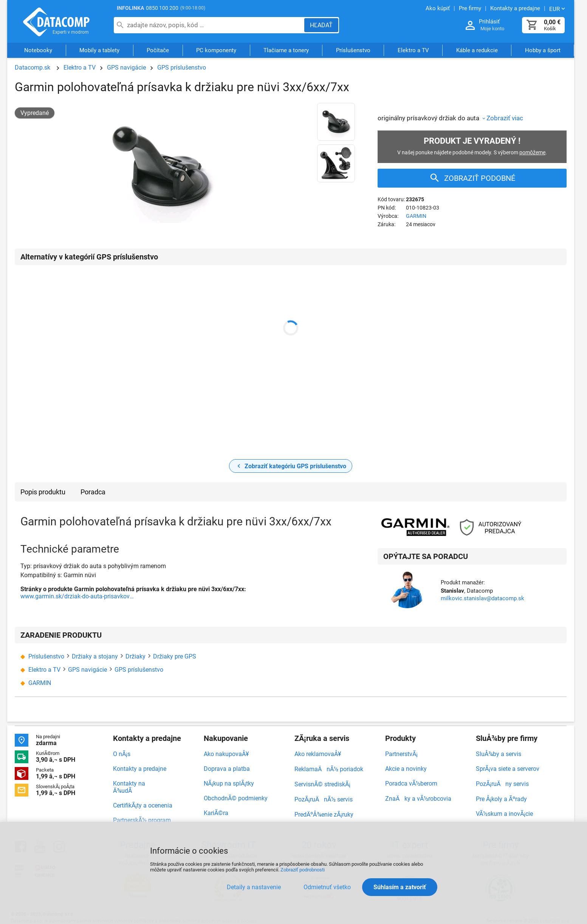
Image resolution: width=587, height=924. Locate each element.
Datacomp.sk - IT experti (56, 22)
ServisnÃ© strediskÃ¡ (322, 784)
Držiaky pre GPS (175, 656)
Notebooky (38, 50)
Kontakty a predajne (140, 769)
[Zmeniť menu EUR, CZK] (558, 9)
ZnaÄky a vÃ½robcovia (418, 799)
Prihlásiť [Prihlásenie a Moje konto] (489, 22)
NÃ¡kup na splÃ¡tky (229, 783)
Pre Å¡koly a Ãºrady (501, 799)
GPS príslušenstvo (182, 68)
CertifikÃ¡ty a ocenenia (143, 805)
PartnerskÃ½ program (142, 820)
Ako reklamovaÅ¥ (318, 754)
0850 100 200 (162, 8)
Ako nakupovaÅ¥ (226, 754)
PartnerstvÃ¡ (401, 754)
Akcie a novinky (406, 769)
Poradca (93, 492)
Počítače (158, 50)
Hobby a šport (543, 50)
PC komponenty (216, 50)
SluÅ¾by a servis (499, 754)
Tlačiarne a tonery (286, 50)
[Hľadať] (321, 25)
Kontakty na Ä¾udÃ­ (129, 787)
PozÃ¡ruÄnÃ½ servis (324, 799)
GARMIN (416, 216)
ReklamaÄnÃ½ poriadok (329, 769)
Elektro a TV (413, 50)
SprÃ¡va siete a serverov (508, 769)
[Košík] (532, 25)
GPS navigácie (126, 68)
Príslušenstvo (353, 50)
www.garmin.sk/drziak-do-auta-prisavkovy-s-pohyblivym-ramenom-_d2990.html (77, 596)
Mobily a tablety (99, 50)
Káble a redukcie (477, 50)
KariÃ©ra (216, 813)
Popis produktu (43, 492)
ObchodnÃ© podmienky (236, 798)
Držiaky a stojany (95, 656)
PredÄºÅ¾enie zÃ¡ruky (324, 815)
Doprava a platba (227, 769)
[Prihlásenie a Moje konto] (470, 26)
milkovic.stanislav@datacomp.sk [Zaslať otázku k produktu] (482, 598)
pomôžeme (532, 152)
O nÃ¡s (122, 754)
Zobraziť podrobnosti (303, 870)
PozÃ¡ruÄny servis (502, 784)
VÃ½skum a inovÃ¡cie (504, 814)
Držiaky (136, 656)
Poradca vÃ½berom (411, 783)
